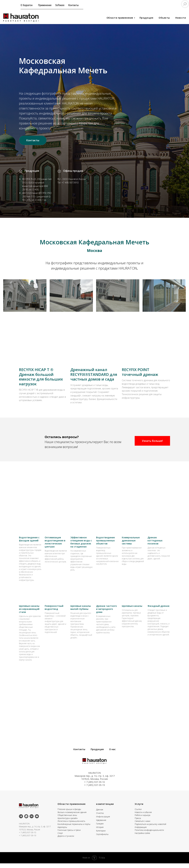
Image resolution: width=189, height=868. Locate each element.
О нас (112, 754)
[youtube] (37, 821)
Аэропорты (62, 832)
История (100, 832)
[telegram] (21, 821)
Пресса (138, 823)
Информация (141, 832)
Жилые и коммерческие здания (72, 817)
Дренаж (100, 814)
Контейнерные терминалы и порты (74, 829)
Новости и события (143, 817)
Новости (181, 18)
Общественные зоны (67, 820)
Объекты (164, 18)
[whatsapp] (26, 821)
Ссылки (138, 814)
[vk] (32, 821)
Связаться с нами (142, 826)
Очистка (100, 818)
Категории (101, 835)
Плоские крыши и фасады (69, 814)
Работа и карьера (142, 820)
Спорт (60, 838)
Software (60, 5)
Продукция (146, 18)
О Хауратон (27, 5)
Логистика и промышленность (71, 826)
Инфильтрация (103, 821)
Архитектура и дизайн (68, 823)
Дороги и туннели (66, 841)
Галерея (100, 828)
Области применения (120, 18)
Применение (45, 5)
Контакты (74, 5)
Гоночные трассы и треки (69, 835)
